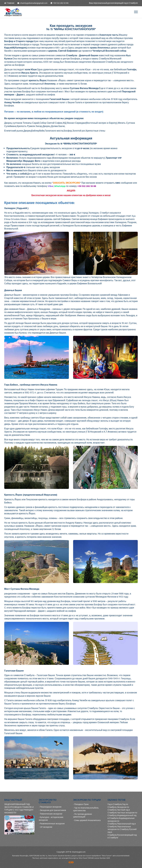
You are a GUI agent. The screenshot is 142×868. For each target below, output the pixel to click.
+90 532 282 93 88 (61, 3)
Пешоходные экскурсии (51, 807)
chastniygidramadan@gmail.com (34, 3)
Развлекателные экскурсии (52, 824)
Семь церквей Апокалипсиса (87, 820)
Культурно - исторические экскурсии (51, 819)
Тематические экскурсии (51, 814)
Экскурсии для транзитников (53, 810)
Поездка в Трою (81, 804)
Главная (10, 3)
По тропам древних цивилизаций (83, 816)
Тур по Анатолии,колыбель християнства (86, 809)
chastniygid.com (79, 852)
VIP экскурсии (46, 827)
